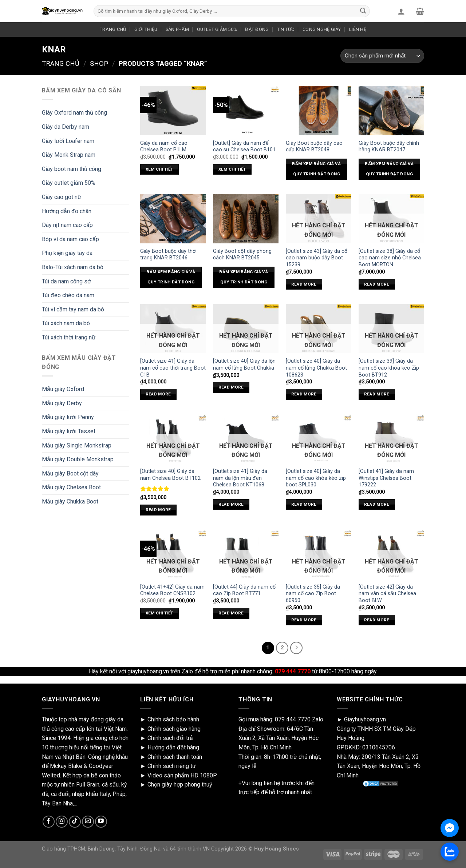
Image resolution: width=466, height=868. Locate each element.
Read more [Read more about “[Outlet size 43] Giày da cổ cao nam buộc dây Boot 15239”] (304, 284)
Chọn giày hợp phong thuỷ (180, 785)
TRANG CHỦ (113, 29)
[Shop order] (382, 56)
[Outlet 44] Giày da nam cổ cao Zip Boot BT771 (244, 590)
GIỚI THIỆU (146, 29)
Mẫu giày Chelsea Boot (71, 487)
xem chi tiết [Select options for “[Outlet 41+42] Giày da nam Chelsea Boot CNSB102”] (159, 613)
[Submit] (363, 11)
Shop (99, 63)
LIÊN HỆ (358, 29)
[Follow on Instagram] (62, 822)
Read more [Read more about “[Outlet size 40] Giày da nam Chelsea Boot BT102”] (158, 510)
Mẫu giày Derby (62, 403)
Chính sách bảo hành (173, 719)
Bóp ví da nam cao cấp (70, 239)
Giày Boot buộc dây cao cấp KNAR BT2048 (314, 147)
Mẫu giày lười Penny (68, 417)
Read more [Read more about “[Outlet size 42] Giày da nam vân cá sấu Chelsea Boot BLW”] (377, 620)
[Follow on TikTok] (75, 822)
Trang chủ (61, 63)
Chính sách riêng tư (172, 766)
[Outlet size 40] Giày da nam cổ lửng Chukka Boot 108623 (316, 368)
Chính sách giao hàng (174, 729)
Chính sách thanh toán (175, 757)
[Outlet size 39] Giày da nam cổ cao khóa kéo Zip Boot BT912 (389, 368)
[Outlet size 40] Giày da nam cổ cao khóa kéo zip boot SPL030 (316, 478)
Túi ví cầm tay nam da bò (73, 309)
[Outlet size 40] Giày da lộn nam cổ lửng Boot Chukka (244, 365)
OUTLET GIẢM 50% (217, 29)
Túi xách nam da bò (66, 323)
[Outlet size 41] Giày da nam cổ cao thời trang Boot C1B (173, 368)
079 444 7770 (293, 719)
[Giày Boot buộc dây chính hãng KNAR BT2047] (391, 110)
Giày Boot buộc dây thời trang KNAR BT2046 (168, 255)
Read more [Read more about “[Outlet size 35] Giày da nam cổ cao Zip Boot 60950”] (304, 620)
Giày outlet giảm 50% (69, 183)
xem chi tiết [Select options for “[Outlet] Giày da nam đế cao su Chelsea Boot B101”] (232, 169)
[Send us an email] (88, 822)
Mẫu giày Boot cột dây (70, 473)
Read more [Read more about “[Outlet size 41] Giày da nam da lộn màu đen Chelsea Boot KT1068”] (231, 504)
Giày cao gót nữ (62, 197)
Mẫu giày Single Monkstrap (77, 445)
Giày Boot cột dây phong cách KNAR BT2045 (242, 255)
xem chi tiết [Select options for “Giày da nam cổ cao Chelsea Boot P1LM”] (159, 169)
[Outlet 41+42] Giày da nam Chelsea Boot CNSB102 (172, 590)
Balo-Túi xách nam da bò (73, 267)
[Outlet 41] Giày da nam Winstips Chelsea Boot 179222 (386, 478)
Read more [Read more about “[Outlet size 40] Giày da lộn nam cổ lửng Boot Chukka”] (231, 387)
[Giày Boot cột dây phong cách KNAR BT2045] (246, 218)
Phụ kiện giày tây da (67, 253)
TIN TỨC (286, 29)
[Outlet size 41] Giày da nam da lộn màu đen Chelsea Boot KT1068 (240, 478)
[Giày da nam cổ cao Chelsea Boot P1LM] (173, 110)
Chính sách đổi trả (170, 738)
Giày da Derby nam (66, 127)
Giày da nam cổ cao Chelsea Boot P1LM (164, 147)
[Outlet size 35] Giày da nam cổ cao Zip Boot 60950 (313, 594)
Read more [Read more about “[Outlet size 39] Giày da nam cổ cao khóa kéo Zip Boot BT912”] (377, 394)
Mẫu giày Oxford (63, 389)
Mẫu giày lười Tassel (68, 431)
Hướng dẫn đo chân (67, 211)
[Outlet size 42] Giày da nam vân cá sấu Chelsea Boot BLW (387, 594)
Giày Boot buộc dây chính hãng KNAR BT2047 (389, 147)
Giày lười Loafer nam (68, 141)
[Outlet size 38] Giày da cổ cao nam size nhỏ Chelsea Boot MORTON (390, 258)
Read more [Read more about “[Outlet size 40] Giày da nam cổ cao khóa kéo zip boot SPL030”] (304, 504)
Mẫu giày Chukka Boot (70, 501)
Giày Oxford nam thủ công (74, 113)
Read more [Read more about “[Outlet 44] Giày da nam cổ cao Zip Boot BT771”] (231, 613)
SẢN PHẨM (177, 29)
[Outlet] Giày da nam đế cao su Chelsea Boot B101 (244, 147)
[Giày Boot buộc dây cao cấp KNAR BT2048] (319, 110)
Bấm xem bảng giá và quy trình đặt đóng (316, 169)
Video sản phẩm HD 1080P (182, 775)
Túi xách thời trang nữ (69, 337)
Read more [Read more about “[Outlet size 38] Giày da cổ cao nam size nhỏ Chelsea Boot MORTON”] (377, 284)
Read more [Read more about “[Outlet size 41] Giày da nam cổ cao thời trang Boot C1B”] (158, 394)
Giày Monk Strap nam (69, 155)
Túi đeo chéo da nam (68, 295)
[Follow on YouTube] (101, 822)
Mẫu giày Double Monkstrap (78, 459)
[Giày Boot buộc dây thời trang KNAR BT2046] (173, 218)
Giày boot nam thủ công (72, 169)
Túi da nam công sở (66, 281)
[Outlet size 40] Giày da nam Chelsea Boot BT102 (170, 475)
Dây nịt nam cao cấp (67, 225)
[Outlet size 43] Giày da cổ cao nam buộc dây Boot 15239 (317, 258)
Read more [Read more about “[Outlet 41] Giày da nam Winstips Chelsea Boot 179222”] (377, 504)
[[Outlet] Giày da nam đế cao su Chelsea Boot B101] (246, 110)
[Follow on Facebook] (49, 822)
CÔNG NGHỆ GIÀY (322, 29)
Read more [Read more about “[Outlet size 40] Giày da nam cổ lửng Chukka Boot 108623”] (304, 394)
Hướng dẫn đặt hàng (173, 747)
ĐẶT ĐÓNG (257, 29)
